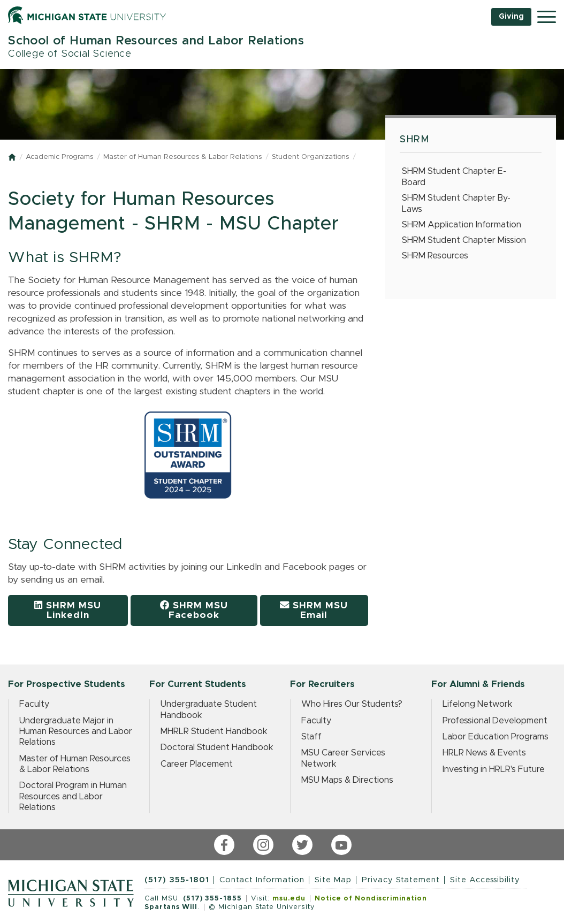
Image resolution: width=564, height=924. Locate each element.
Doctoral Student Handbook (217, 747)
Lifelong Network (478, 704)
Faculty (34, 704)
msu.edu (289, 899)
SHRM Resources (435, 256)
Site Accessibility (485, 880)
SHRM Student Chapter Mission (464, 240)
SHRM (414, 140)
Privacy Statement (401, 880)
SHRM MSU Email (314, 610)
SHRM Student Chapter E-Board (454, 177)
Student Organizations (310, 157)
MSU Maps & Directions (347, 780)
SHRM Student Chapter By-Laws (456, 204)
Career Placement (197, 764)
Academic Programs (59, 157)
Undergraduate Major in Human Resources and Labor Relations (76, 732)
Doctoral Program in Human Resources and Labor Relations (73, 796)
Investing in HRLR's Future (494, 769)
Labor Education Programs (496, 737)
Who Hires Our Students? (352, 704)
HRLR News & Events (484, 753)
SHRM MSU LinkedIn (68, 610)
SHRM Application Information (462, 225)
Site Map (333, 880)
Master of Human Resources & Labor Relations (182, 157)
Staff (311, 737)
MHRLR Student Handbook (214, 731)
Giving (511, 17)
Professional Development (495, 721)
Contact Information (262, 880)
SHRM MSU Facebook (194, 610)
